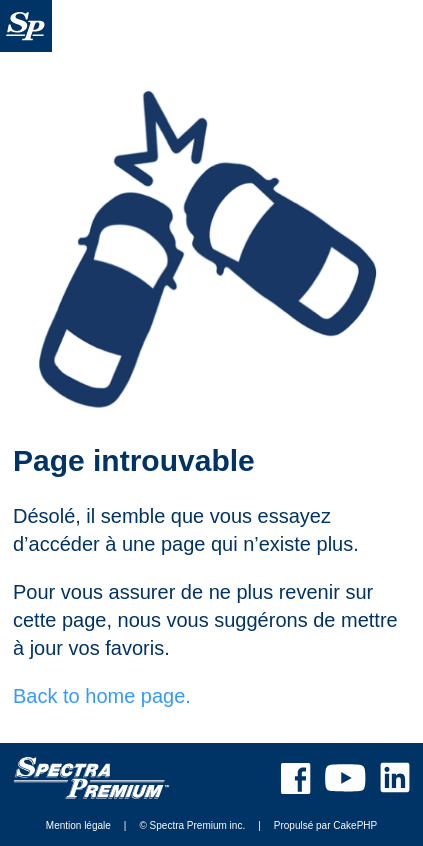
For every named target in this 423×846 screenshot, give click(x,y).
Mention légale (78, 825)
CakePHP (355, 825)
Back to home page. (102, 696)
